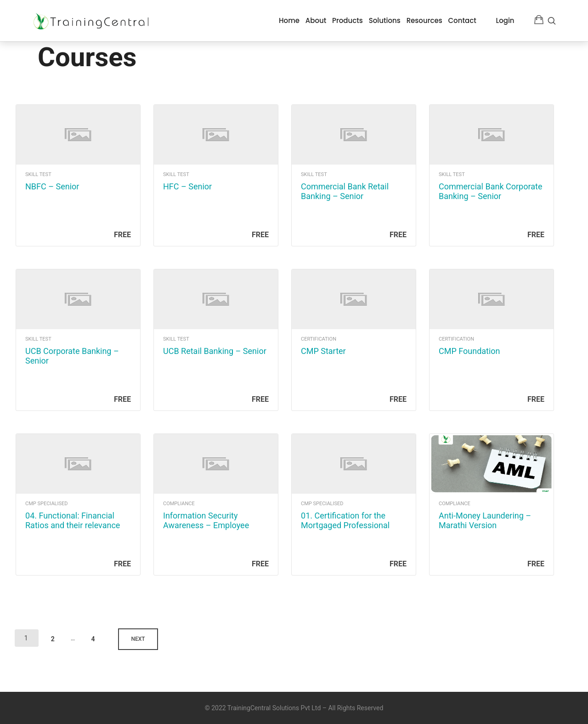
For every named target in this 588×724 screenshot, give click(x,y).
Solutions (385, 20)
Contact (462, 20)
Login (505, 20)
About (316, 20)
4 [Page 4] (96, 636)
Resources (424, 20)
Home (289, 20)
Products (348, 20)
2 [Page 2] (55, 636)
